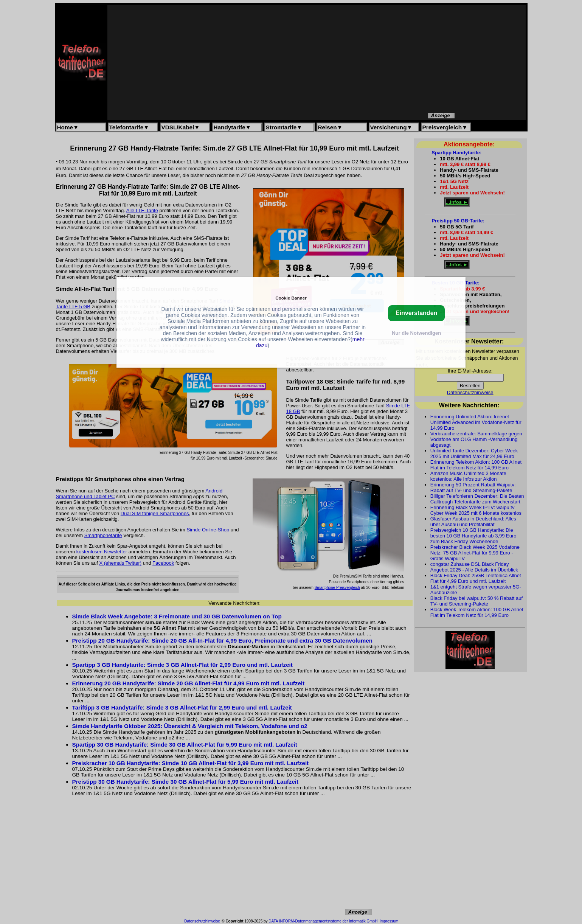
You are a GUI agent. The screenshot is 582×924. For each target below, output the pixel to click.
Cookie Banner (291, 298)
